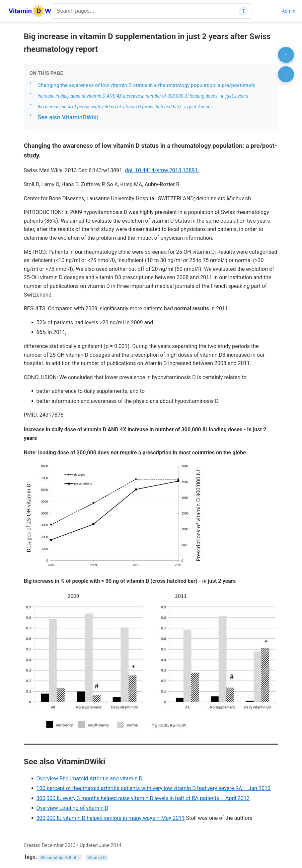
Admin (289, 11)
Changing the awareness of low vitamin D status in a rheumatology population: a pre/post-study (146, 85)
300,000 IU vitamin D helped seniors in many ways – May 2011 (110, 818)
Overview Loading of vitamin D (72, 808)
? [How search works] (244, 11)
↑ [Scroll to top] (286, 55)
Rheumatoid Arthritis (60, 857)
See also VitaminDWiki (68, 117)
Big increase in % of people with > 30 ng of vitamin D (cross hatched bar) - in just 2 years (125, 107)
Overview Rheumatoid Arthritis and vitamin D (89, 779)
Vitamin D (97, 857)
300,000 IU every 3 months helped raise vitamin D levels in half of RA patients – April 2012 (143, 798)
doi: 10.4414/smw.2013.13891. (162, 170)
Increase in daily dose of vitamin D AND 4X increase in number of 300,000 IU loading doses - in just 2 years (143, 96)
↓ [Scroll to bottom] (286, 74)
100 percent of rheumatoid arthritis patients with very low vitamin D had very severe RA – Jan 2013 (153, 788)
